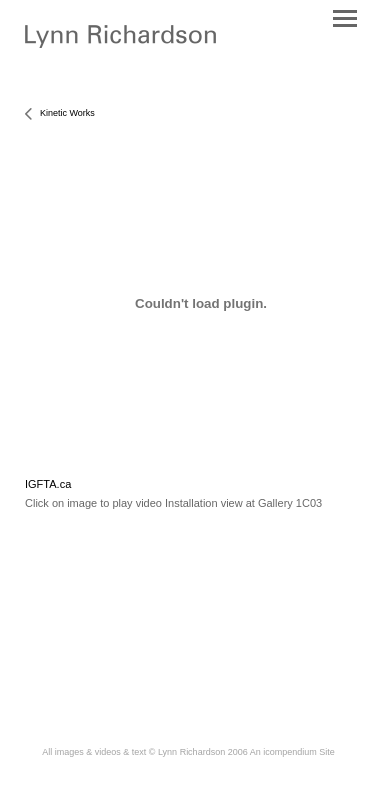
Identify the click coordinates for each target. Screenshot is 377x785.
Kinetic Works (67, 113)
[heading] (120, 44)
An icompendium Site (292, 752)
